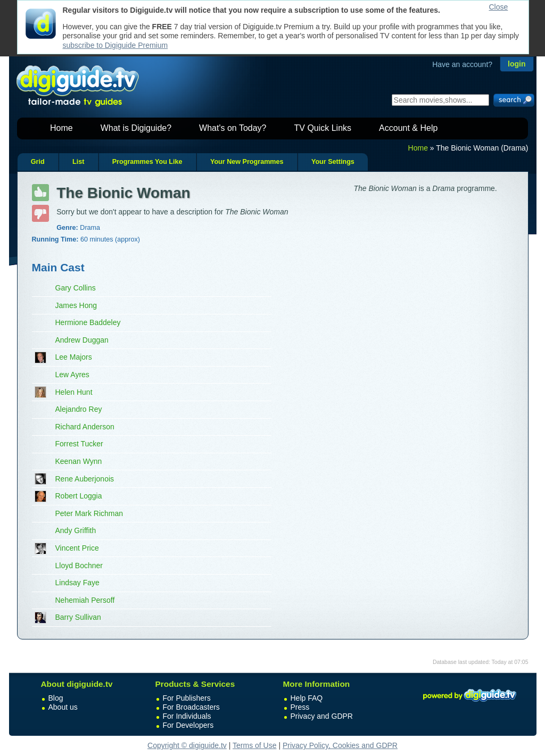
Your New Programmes (247, 162)
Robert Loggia (79, 496)
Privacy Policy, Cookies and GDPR (340, 745)
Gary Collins (76, 288)
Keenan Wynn (79, 461)
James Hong (76, 305)
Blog (56, 698)
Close (499, 7)
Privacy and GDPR (322, 716)
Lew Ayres (72, 375)
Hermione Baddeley (88, 322)
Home (61, 128)
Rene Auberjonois (85, 479)
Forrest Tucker (79, 444)
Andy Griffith (76, 530)
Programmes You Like (147, 162)
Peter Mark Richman (89, 513)
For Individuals (187, 716)
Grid (38, 162)
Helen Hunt (74, 392)
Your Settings (333, 162)
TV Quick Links (323, 128)
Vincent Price (77, 548)
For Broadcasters (191, 707)
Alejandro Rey (79, 409)
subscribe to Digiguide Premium (115, 45)
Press (300, 707)
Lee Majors (74, 357)
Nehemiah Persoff (85, 600)
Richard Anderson (85, 427)
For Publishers (187, 698)
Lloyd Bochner (79, 566)
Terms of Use (254, 745)
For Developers (188, 725)
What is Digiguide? (136, 128)
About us (63, 707)
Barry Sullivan (78, 617)
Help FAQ (307, 698)
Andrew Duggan (82, 340)
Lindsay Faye (77, 583)
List (78, 162)
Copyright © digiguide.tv (187, 745)
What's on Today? (233, 128)
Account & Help (408, 128)
